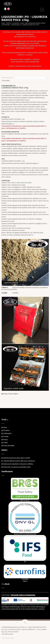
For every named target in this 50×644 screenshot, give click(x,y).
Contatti (6, 437)
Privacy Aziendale (9, 446)
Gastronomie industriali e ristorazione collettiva (18, 464)
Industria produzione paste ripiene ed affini (17, 458)
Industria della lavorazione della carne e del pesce (19, 461)
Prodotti (9, 23)
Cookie (5, 443)
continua (41, 609)
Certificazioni (7, 433)
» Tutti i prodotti (5, 81)
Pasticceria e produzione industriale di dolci (17, 467)
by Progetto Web (8, 638)
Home (3, 23)
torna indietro (13, 394)
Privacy (5, 440)
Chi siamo (6, 430)
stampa (5, 394)
